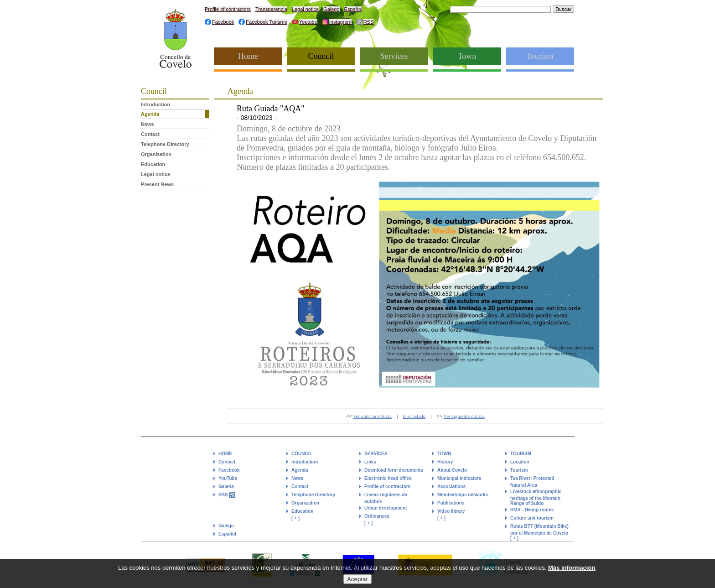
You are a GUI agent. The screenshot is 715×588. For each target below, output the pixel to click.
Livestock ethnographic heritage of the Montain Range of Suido (536, 497)
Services (394, 56)
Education (153, 164)
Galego (331, 9)
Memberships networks (463, 495)
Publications (451, 503)
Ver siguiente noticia (464, 416)
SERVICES (376, 454)
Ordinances (377, 516)
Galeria (226, 487)
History (445, 462)
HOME (225, 454)
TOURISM (521, 454)
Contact (150, 134)
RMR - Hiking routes (532, 510)
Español (353, 9)
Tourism (540, 56)
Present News (157, 184)
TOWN (444, 454)
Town (467, 56)
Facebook (223, 22)
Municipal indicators (459, 478)
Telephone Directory (165, 144)
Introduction (155, 104)
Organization (156, 154)
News (148, 124)
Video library (451, 511)
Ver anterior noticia (372, 416)
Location (520, 462)
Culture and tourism (532, 518)
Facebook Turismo (266, 22)
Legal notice (305, 9)
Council (321, 56)
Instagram (340, 22)
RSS (369, 22)
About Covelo (452, 470)
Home (248, 56)
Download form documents (394, 470)
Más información (572, 572)
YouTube (228, 478)
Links (370, 462)
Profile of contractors (228, 9)
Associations (451, 487)
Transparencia (271, 9)
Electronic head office (388, 478)
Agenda (150, 114)
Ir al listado (414, 416)
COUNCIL (302, 454)
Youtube (308, 22)
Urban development (386, 508)
